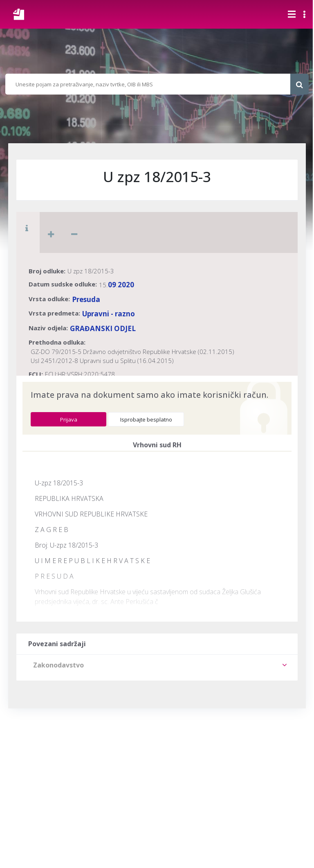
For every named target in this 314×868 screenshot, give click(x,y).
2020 (126, 285)
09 (112, 285)
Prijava (69, 419)
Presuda (86, 299)
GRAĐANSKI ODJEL (103, 328)
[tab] (157, 665)
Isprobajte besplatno (146, 419)
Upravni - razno (109, 314)
